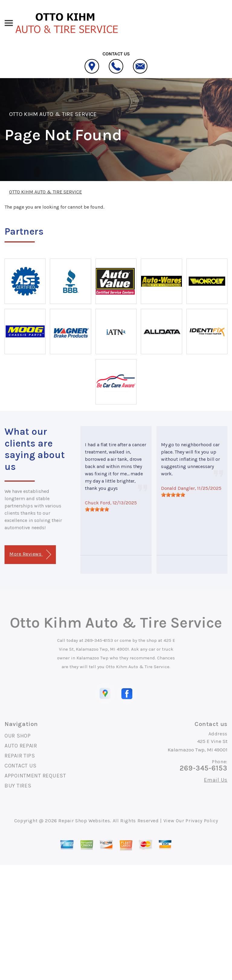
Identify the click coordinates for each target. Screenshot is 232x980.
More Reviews (30, 554)
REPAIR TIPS (20, 756)
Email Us (216, 780)
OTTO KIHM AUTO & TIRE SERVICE (53, 114)
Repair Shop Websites (84, 821)
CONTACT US (21, 766)
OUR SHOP (18, 736)
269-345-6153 (99, 640)
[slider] (97, 509)
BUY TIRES (18, 786)
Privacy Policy (202, 821)
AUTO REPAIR (21, 746)
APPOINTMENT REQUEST (35, 776)
